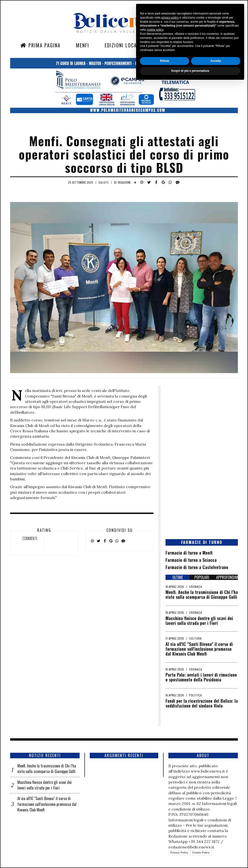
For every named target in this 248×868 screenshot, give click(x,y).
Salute (104, 182)
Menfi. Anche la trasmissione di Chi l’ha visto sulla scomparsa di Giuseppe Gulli (202, 594)
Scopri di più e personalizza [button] (190, 855)
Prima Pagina (40, 45)
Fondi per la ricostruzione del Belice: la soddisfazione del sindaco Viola (202, 703)
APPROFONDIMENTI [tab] (227, 577)
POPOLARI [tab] (202, 577)
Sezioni (165, 45)
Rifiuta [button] (164, 845)
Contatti (200, 45)
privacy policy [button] (170, 802)
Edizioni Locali (123, 45)
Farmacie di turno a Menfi (189, 553)
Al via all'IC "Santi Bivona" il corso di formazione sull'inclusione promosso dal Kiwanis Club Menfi (199, 649)
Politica (196, 695)
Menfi (83, 45)
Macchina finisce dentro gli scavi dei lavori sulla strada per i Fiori (199, 621)
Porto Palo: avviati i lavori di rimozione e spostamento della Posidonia (201, 677)
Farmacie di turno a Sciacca (191, 560)
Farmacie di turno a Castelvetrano (197, 567)
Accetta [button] (216, 845)
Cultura (195, 638)
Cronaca (196, 587)
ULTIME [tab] (178, 577)
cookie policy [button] (155, 814)
